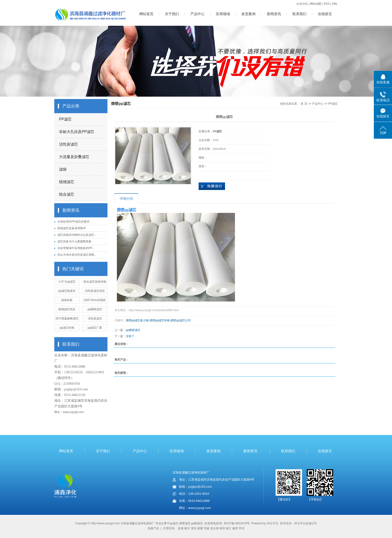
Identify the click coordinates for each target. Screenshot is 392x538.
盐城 (181, 528)
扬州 (235, 528)
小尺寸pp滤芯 (67, 282)
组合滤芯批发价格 (95, 282)
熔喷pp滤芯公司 (181, 320)
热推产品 (153, 528)
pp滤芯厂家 (95, 328)
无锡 (206, 528)
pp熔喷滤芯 (95, 309)
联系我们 (299, 14)
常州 (242, 528)
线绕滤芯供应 (67, 309)
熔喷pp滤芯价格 (160, 320)
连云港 (214, 528)
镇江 (229, 528)
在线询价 (212, 186)
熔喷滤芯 (185, 523)
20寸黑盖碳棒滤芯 (67, 318)
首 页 (304, 104)
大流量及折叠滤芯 (74, 157)
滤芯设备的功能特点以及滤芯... (77, 235)
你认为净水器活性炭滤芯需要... (77, 255)
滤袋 (63, 169)
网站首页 (146, 14)
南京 (187, 528)
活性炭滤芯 (68, 144)
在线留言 (325, 14)
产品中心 (197, 14)
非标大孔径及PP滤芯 (77, 132)
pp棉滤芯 (197, 523)
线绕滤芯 (67, 182)
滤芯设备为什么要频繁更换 (74, 241)
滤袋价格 (67, 300)
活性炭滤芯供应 (95, 291)
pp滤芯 (174, 523)
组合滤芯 (67, 194)
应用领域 (223, 14)
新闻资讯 (274, 14)
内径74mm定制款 (95, 300)
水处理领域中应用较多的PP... (76, 248)
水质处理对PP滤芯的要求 (73, 222)
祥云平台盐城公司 (306, 523)
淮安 (194, 528)
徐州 (222, 528)
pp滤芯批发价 (67, 291)
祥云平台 (273, 523)
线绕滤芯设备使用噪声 (72, 228)
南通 (200, 528)
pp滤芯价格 (67, 328)
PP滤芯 (65, 119)
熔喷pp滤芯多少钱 (137, 320)
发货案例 (248, 14)
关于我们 (172, 14)
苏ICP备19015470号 (237, 523)
